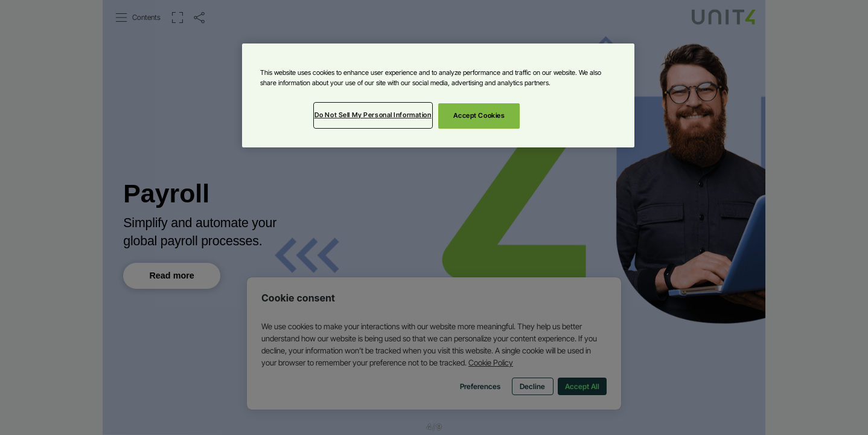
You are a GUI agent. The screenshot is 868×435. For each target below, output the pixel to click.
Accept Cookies (479, 115)
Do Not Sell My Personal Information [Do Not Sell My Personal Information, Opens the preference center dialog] (373, 115)
